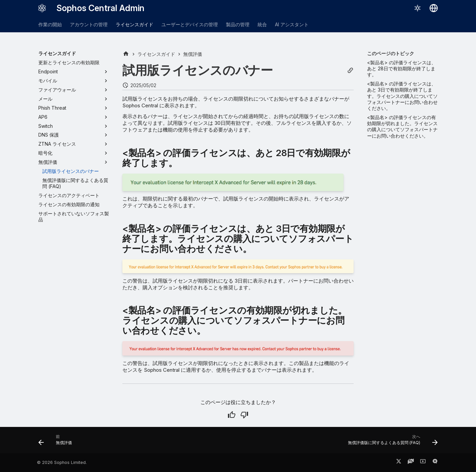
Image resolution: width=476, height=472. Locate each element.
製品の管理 (238, 24)
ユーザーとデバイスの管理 (190, 24)
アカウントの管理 (89, 24)
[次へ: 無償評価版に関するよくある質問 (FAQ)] (391, 442)
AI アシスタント (292, 24)
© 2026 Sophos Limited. (62, 462)
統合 (262, 24)
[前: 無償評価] (57, 442)
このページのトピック (391, 53)
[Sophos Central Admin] (42, 8)
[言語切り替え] (434, 8)
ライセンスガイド (134, 24)
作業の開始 (50, 24)
